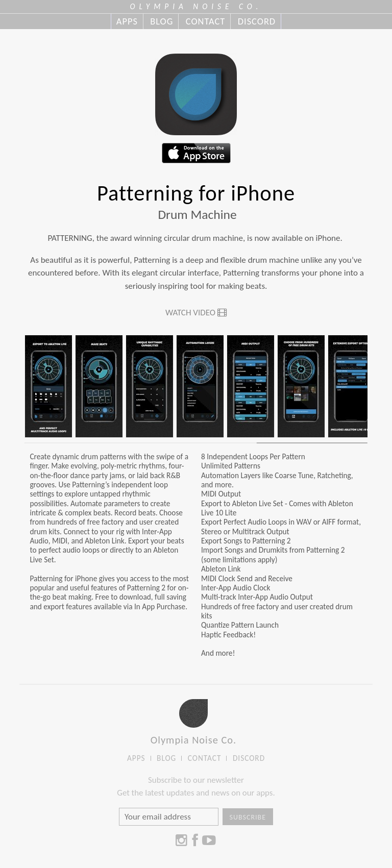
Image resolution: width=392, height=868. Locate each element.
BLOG (162, 21)
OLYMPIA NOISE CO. (196, 6)
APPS (127, 21)
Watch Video (196, 313)
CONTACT (205, 21)
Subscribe (248, 817)
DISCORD (257, 21)
